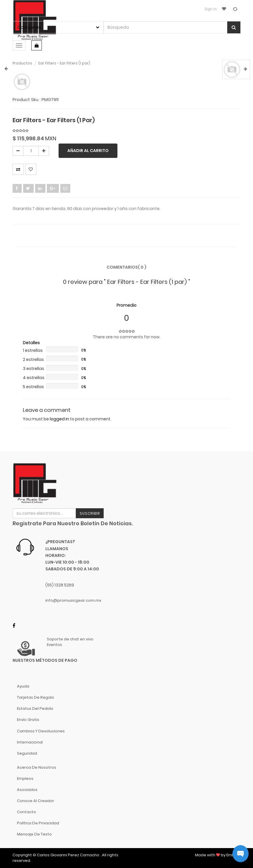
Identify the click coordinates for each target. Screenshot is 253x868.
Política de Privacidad (38, 823)
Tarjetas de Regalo (36, 697)
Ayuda (23, 686)
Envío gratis (28, 720)
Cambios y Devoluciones (41, 731)
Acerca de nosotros (37, 767)
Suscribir (90, 513)
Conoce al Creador (36, 801)
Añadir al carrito (88, 151)
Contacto (27, 812)
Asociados (27, 790)
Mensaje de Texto (34, 834)
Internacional (30, 742)
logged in (59, 419)
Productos (22, 63)
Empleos (25, 779)
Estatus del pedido (35, 708)
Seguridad (27, 753)
